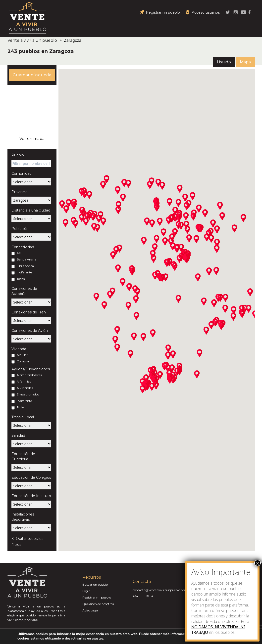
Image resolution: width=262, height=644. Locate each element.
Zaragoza (73, 40)
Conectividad (23, 247)
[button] (74, 205)
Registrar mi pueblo (97, 597)
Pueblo (18, 155)
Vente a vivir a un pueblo (32, 40)
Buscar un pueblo (95, 584)
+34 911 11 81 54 (143, 596)
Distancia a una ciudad (31, 210)
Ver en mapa (32, 139)
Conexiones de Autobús (24, 291)
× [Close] (258, 563)
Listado (224, 62)
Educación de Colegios (31, 477)
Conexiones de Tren (29, 312)
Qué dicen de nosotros (98, 604)
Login (86, 591)
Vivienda (19, 349)
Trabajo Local (23, 417)
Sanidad (18, 435)
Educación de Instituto (31, 496)
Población (20, 229)
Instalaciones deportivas (23, 517)
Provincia (19, 192)
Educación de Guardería (23, 456)
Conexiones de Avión (30, 331)
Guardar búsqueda (32, 75)
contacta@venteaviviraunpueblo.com (160, 590)
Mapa (245, 62)
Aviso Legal (90, 610)
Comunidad (22, 173)
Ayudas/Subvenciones (31, 369)
